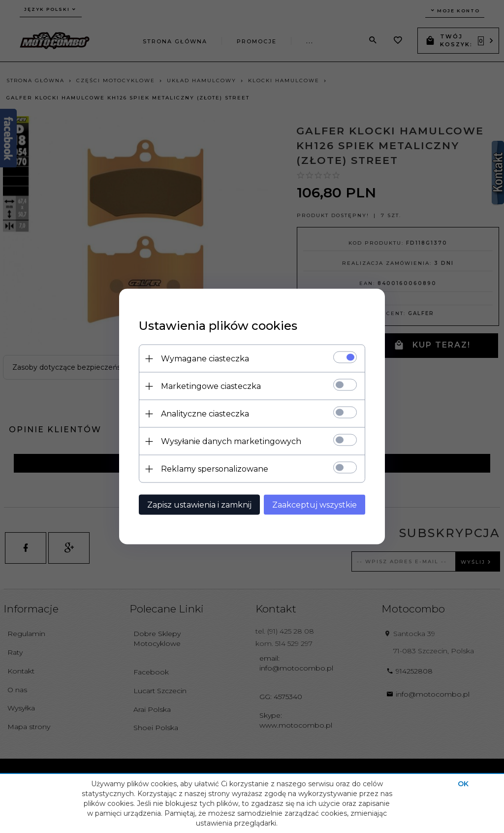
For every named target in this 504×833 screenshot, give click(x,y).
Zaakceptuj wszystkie (315, 505)
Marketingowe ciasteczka (211, 386)
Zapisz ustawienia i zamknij (199, 505)
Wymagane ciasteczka (205, 359)
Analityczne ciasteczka (205, 414)
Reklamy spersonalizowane (215, 469)
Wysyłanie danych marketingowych (231, 441)
